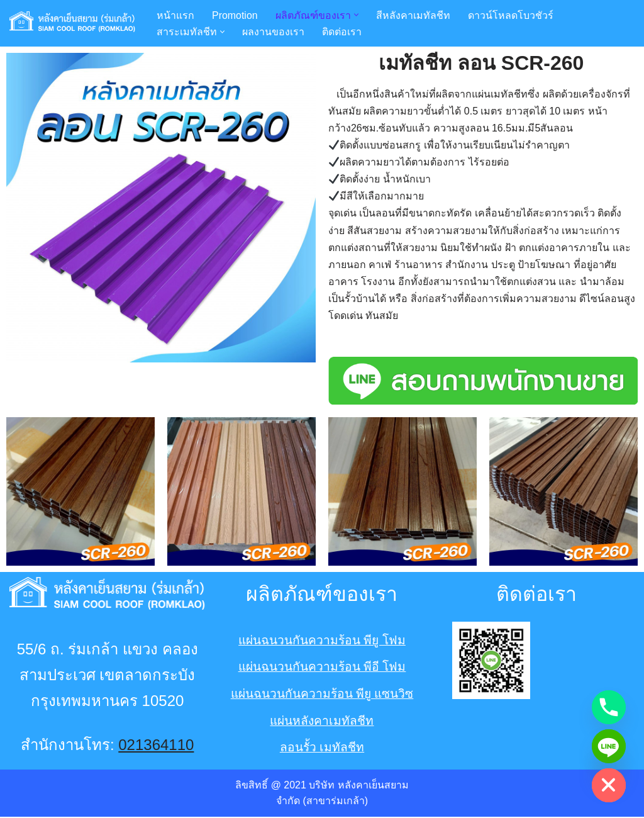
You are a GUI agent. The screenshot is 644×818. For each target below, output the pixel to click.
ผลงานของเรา (273, 32)
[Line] (609, 746)
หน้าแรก (175, 15)
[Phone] (609, 707)
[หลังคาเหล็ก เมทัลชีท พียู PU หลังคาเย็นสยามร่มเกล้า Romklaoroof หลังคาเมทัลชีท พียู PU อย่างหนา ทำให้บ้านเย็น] (72, 23)
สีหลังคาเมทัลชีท (413, 15)
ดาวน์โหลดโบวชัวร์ (511, 15)
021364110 (156, 746)
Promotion (235, 15)
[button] (356, 15)
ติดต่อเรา (342, 32)
